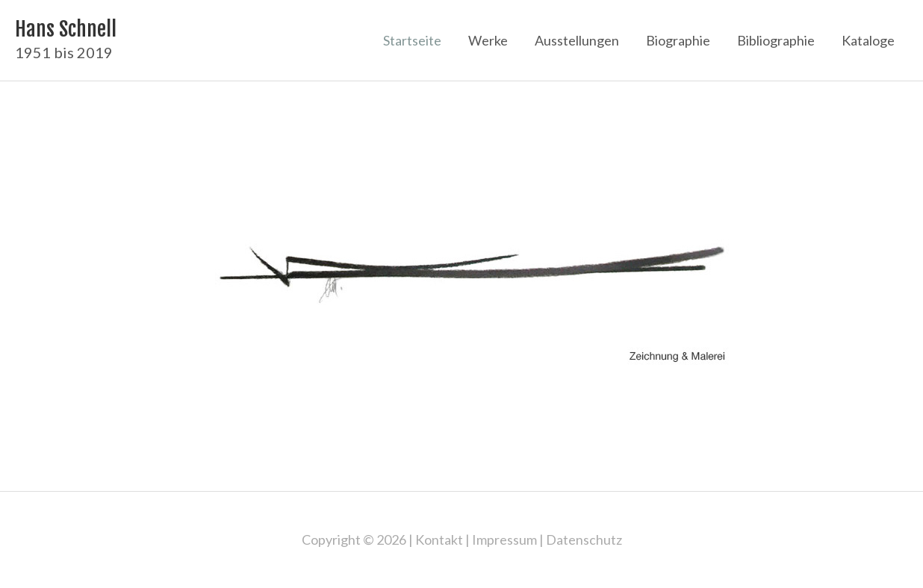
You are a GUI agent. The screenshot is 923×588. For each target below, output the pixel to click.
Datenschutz (584, 539)
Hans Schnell (66, 29)
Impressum (504, 539)
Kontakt (439, 539)
